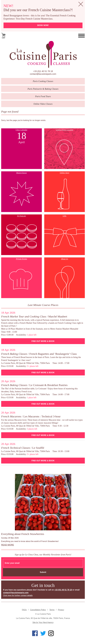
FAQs (24, 610)
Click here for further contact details (18, 595)
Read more (8, 545)
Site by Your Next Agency (43, 622)
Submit (43, 572)
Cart (4, 35)
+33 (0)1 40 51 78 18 (43, 71)
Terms (52, 610)
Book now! (43, 25)
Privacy (61, 610)
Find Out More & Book (43, 341)
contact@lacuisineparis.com (43, 74)
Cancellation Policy (38, 610)
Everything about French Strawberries (23, 534)
